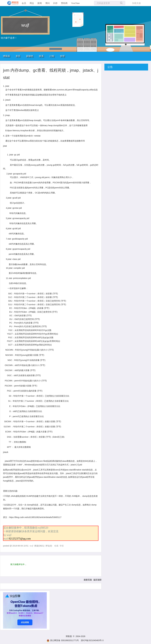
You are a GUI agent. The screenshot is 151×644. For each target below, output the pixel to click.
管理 (62, 56)
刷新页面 (88, 580)
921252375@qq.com (20, 539)
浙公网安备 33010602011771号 (63, 640)
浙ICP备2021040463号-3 (92, 640)
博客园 (6, 56)
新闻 (40, 3)
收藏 (56, 546)
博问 (47, 3)
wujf (25, 25)
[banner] (12, 3)
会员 (24, 3)
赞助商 (64, 3)
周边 (32, 3)
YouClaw (75, 3)
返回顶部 (97, 580)
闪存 (55, 3)
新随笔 (30, 56)
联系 (41, 56)
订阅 (52, 56)
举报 (62, 546)
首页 (18, 56)
